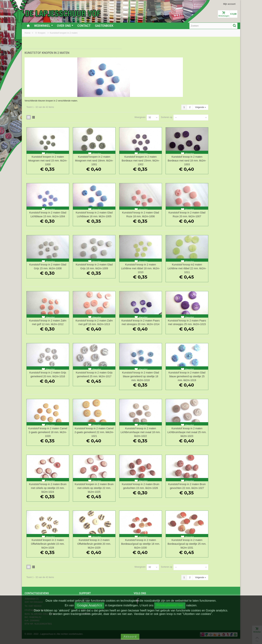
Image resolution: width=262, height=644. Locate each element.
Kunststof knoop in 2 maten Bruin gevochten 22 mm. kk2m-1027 (218, 493)
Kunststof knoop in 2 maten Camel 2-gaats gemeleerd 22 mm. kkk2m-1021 (138, 437)
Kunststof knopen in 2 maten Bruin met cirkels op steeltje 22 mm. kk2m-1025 (139, 493)
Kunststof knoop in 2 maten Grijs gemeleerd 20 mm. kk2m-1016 (99, 382)
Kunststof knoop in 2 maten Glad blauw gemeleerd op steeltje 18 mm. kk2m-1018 (178, 382)
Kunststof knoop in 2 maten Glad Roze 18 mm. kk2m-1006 (178, 214)
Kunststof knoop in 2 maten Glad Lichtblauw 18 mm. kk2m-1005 (139, 214)
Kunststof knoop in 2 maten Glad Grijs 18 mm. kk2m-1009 (139, 270)
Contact (84, 26)
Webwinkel (43, 26)
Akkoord (130, 637)
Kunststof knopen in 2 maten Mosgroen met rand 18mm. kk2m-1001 (139, 158)
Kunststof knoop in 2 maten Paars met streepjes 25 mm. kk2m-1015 (218, 326)
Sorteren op (194, 115)
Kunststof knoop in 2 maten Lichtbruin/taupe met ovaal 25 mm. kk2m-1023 (218, 437)
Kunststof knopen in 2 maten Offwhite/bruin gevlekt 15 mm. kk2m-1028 (99, 549)
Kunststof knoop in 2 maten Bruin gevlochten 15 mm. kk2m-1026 (178, 493)
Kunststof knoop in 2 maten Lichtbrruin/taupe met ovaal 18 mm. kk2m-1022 (178, 437)
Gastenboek (104, 26)
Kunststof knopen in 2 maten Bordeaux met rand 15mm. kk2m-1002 (178, 158)
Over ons (65, 26)
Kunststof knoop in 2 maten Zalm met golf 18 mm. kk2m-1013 (139, 326)
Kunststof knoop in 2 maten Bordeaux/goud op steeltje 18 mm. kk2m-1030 (178, 549)
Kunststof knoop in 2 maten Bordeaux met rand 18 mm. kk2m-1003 (218, 158)
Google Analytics (89, 605)
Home (28, 33)
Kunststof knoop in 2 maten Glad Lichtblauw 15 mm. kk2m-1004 (99, 214)
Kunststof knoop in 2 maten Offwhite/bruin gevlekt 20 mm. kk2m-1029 (139, 549)
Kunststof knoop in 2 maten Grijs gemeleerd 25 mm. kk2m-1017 (139, 382)
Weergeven (167, 115)
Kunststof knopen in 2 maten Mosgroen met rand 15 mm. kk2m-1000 (99, 158)
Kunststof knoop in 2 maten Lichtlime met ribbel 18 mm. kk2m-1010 (178, 270)
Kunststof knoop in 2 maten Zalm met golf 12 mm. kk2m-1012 (99, 326)
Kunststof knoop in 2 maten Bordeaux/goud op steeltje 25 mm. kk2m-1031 (218, 549)
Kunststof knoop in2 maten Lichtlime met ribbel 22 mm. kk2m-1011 (218, 270)
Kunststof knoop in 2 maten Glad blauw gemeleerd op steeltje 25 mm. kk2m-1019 (218, 382)
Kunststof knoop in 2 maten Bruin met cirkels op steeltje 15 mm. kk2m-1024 (99, 493)
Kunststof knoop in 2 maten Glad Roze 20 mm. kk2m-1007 (218, 214)
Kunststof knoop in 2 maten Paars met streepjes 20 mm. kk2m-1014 (178, 326)
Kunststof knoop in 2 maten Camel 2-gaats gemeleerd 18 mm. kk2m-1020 (99, 437)
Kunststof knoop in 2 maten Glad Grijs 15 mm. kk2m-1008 (99, 270)
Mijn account (229, 4)
